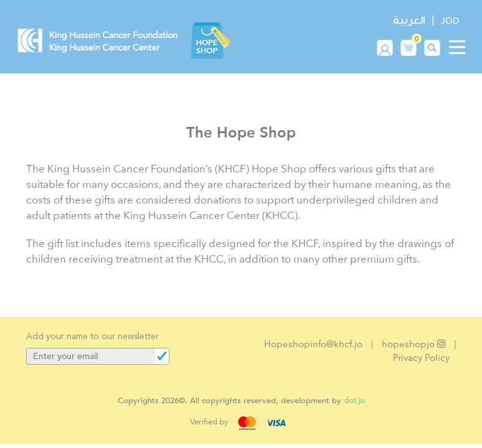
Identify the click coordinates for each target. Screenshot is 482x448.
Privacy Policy (421, 358)
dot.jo (354, 400)
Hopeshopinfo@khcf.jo (313, 344)
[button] (409, 47)
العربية (409, 20)
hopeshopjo (413, 344)
